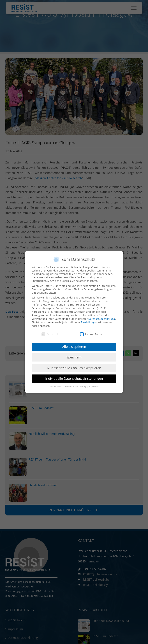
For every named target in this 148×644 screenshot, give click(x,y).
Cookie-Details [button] (56, 386)
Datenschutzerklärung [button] (76, 386)
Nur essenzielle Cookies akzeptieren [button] (74, 368)
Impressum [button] (94, 386)
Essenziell (50, 334)
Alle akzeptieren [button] (74, 347)
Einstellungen (89, 322)
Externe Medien (92, 334)
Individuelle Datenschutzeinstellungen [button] (74, 378)
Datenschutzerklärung (102, 319)
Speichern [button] (74, 357)
